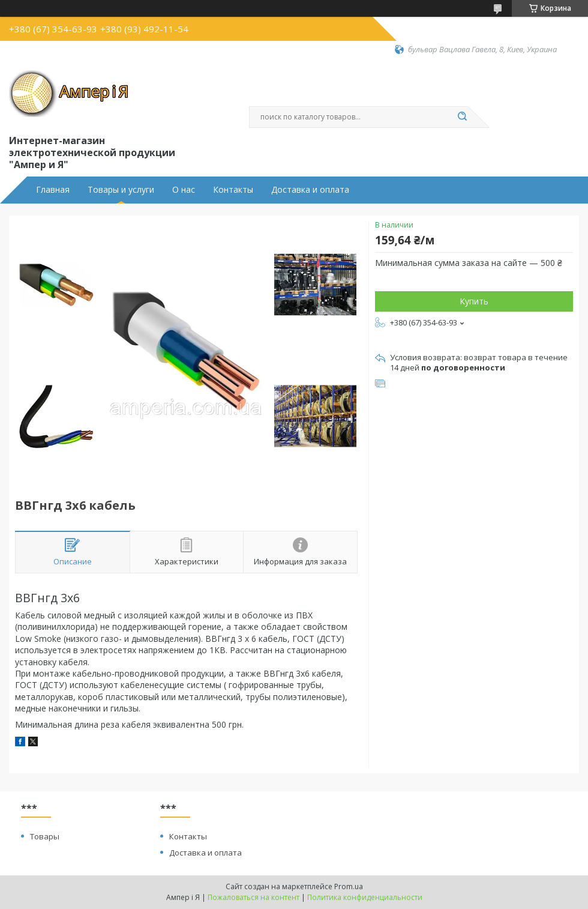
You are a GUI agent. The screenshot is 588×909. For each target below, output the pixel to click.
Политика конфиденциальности (365, 897)
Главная (53, 190)
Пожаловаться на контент (253, 897)
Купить (474, 301)
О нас (184, 190)
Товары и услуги (121, 190)
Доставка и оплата (310, 190)
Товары (45, 836)
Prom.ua (349, 886)
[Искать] (462, 117)
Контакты (233, 190)
